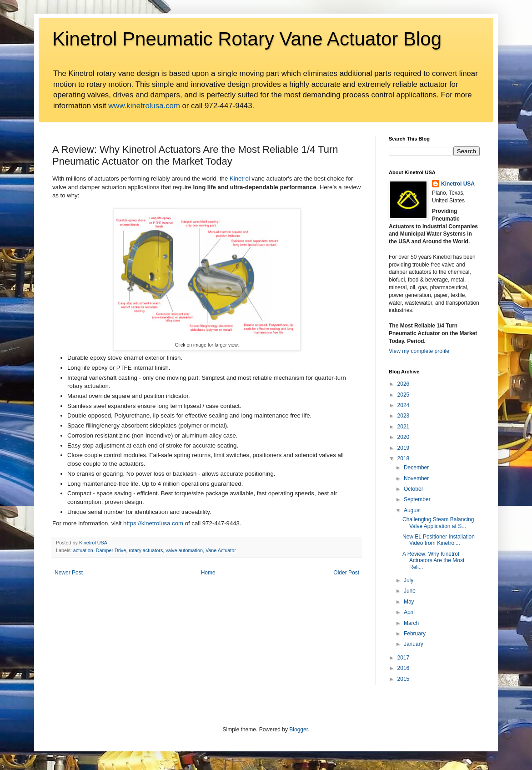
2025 (404, 395)
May (409, 602)
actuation (83, 550)
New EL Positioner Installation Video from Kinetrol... (439, 540)
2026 (404, 384)
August (412, 510)
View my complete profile (419, 351)
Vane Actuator (221, 550)
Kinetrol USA (458, 184)
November (416, 478)
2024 (404, 405)
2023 (404, 416)
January (414, 644)
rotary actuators (146, 550)
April (409, 612)
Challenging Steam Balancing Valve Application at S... (438, 523)
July (409, 580)
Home (208, 573)
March (411, 623)
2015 (404, 679)
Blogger (299, 730)
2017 (404, 658)
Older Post (346, 573)
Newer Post (69, 573)
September (417, 499)
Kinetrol (240, 179)
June (410, 591)
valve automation (184, 550)
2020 (404, 437)
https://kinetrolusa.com (153, 523)
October (414, 489)
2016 (404, 668)
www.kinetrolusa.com (144, 106)
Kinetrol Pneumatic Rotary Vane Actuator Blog (247, 39)
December (416, 468)
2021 (404, 427)
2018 (404, 458)
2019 (404, 448)
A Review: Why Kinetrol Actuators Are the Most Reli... (433, 561)
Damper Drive (111, 550)
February (415, 634)
